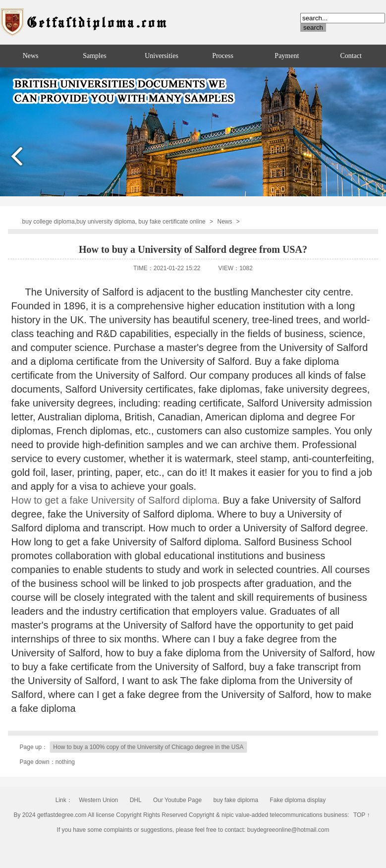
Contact (351, 56)
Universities (162, 56)
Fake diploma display (298, 800)
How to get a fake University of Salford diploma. (117, 500)
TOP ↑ (362, 815)
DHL (136, 800)
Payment (287, 56)
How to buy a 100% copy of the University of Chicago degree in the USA (148, 747)
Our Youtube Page (177, 800)
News (31, 56)
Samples (94, 56)
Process (223, 56)
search (313, 28)
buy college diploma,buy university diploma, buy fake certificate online (114, 222)
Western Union (98, 800)
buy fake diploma (236, 800)
